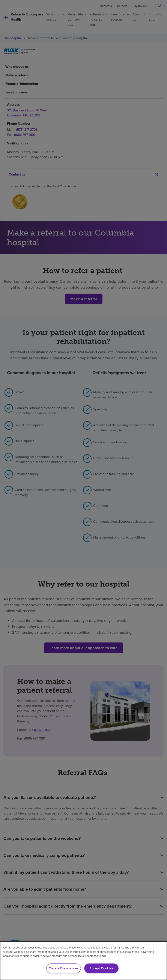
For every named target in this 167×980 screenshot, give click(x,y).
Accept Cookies (101, 968)
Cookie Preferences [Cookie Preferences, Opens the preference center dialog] (64, 968)
